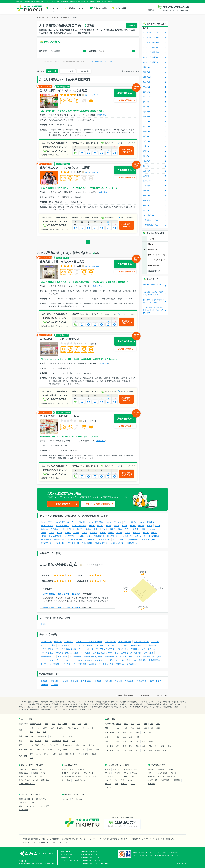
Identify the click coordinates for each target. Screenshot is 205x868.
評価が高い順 (84, 71)
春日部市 (54, 529)
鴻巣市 (80, 529)
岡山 (45, 750)
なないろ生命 (46, 642)
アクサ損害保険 (80, 664)
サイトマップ (65, 843)
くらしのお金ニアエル (70, 861)
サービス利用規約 (53, 839)
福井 (71, 736)
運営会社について (29, 843)
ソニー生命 (149, 653)
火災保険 (118, 681)
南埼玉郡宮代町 (102, 543)
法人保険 (54, 685)
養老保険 (74, 681)
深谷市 (88, 529)
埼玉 (82, 728)
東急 (116, 784)
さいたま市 (89, 728)
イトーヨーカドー (130, 769)
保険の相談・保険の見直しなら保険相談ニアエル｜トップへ (143, 695)
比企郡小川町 (140, 536)
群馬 (45, 732)
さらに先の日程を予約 (126, 151)
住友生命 (88, 660)
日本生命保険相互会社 (91, 855)
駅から (150, 244)
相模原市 (60, 728)
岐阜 (47, 741)
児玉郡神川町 (60, 543)
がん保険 (64, 681)
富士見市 (94, 533)
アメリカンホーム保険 (104, 660)
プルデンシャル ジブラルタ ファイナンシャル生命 (61, 660)
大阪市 (37, 745)
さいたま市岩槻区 (79, 526)
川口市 (108, 526)
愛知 (32, 741)
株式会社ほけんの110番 (92, 861)
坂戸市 (119, 533)
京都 (64, 745)
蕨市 (120, 529)
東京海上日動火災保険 (152, 656)
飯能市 (141, 526)
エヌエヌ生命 (132, 664)
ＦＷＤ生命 (62, 656)
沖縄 (32, 758)
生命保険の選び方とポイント (153, 286)
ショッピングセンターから (158, 260)
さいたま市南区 (47, 526)
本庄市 (158, 526)
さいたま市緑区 (62, 526)
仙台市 (65, 724)
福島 (86, 724)
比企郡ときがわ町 (75, 540)
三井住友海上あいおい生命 (116, 656)
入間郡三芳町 (70, 536)
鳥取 (32, 750)
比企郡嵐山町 (127, 536)
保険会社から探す (71, 765)
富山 (58, 736)
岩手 (53, 724)
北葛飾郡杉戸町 (117, 543)
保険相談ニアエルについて (48, 843)
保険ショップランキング (27, 806)
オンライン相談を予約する (98, 504)
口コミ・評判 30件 (92, 266)
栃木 (38, 732)
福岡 (32, 754)
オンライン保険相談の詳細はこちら (100, 61)
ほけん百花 (39, 777)
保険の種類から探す (158, 765)
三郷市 (103, 533)
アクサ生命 (99, 645)
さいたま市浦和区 (147, 522)
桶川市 (60, 533)
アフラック (69, 642)
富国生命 (120, 664)
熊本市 (72, 754)
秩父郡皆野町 (105, 540)
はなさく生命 (135, 656)
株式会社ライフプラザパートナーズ (96, 864)
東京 (32, 728)
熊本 (67, 754)
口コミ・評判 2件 (92, 95)
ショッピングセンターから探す (118, 765)
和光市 (43, 533)
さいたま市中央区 (114, 522)
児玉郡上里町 (73, 543)
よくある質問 (44, 806)
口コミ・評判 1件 (92, 172)
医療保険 (54, 681)
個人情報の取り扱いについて (72, 839)
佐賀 (54, 754)
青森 (47, 724)
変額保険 (44, 685)
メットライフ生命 (141, 642)
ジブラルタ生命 (47, 653)
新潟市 (44, 736)
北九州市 (38, 754)
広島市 (63, 750)
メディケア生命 (47, 649)
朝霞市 (144, 529)
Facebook (65, 799)
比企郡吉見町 (46, 540)
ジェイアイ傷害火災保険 (66, 649)
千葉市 (74, 728)
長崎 (60, 754)
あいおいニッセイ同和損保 (128, 649)
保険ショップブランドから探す (32, 765)
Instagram (80, 799)
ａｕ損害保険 (75, 656)
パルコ (133, 777)
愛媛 (91, 750)
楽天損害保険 (154, 660)
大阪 (32, 745)
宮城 (60, 724)
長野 (52, 736)
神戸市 (56, 745)
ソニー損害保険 (150, 645)
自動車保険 (129, 681)
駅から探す (111, 719)
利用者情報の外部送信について (114, 839)
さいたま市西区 (47, 522)
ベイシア (108, 780)
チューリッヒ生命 (86, 649)
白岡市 (43, 536)
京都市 (70, 745)
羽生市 (72, 529)
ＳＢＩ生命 (85, 653)
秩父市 (125, 526)
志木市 (152, 529)
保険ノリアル (67, 858)
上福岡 (43, 624)
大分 (80, 754)
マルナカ (108, 787)
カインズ (124, 784)
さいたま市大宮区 (79, 522)
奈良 (84, 745)
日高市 (146, 533)
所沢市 (133, 526)
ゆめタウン (117, 773)
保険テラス (45, 780)
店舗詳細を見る (127, 91)
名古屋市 (38, 741)
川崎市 (52, 728)
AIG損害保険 (136, 645)
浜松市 (66, 741)
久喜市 (68, 533)
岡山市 (50, 750)
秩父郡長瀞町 (118, 540)
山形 (79, 724)
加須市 (149, 526)
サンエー (108, 784)
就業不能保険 (156, 681)
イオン (107, 769)
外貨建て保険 (142, 681)
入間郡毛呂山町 (84, 536)
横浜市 (45, 728)
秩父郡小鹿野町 (133, 540)
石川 (64, 736)
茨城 (32, 732)
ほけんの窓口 (24, 769)
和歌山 (91, 745)
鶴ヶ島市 (137, 533)
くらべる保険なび (69, 855)
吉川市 (154, 533)
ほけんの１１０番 (25, 777)
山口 (72, 750)
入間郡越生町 (99, 536)
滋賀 (78, 745)
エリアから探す (27, 719)
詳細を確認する (63, 504)
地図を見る (102, 115)
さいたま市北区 (62, 522)
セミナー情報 (24, 810)
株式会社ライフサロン (91, 858)
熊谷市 (100, 526)
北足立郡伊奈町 (55, 536)
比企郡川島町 (154, 536)
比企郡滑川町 (113, 536)
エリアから (152, 239)
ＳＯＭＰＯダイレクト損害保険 (89, 642)
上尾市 (96, 529)
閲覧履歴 (151, 10)
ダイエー (130, 780)
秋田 (73, 724)
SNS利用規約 (134, 839)
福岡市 (46, 754)
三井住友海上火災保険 (93, 656)
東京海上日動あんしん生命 (67, 653)
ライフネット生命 (106, 664)
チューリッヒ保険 (123, 660)
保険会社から (153, 249)
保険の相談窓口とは (26, 799)
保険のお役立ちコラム (27, 803)
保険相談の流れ (42, 799)
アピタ (107, 773)
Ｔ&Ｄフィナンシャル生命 (117, 645)
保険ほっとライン (39, 773)
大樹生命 (93, 664)
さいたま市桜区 (130, 522)
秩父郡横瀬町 (91, 540)
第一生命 (67, 664)
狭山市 (63, 529)
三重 (74, 741)
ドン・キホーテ (122, 777)
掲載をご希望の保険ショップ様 (34, 839)
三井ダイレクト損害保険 (131, 653)
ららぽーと (117, 769)
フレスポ (135, 773)
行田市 (116, 526)
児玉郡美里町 (46, 543)
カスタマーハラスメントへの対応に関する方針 (159, 839)
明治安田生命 (110, 642)
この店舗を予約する (125, 100)
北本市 (76, 533)
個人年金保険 (86, 681)
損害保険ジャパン (48, 656)
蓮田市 (111, 533)
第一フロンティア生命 (106, 649)
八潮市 (84, 533)
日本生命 (155, 642)
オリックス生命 (149, 649)
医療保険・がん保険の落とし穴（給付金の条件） (153, 293)
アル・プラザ (119, 780)
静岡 (53, 741)
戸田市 (127, 529)
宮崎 (87, 754)
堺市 (43, 745)
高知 (97, 750)
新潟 (38, 736)
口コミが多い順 (68, 71)
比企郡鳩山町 (60, 540)
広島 (58, 750)
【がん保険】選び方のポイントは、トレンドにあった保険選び (153, 310)
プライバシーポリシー (92, 839)
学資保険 (98, 681)
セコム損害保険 (125, 642)
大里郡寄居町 (87, 543)
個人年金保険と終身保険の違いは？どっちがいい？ (153, 301)
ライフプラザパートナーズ (28, 780)
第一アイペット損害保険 (51, 664)
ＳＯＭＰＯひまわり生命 (82, 645)
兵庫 (51, 745)
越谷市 (113, 529)
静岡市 (59, 741)
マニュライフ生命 (48, 645)
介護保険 (108, 681)
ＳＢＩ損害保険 (139, 660)
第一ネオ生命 (63, 645)
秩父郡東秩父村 (149, 540)
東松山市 (44, 529)
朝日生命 (58, 642)
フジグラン (109, 777)
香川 (84, 750)
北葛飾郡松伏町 (133, 543)
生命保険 (44, 681)
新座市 (52, 533)
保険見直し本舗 (37, 769)
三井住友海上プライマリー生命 (106, 653)
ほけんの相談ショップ (27, 784)
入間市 (136, 529)
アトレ (133, 784)
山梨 (32, 736)
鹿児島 (94, 754)
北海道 (33, 724)
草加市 (105, 529)
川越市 (92, 526)
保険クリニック (24, 773)
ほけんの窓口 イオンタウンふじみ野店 (61, 594)
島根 (38, 750)
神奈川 (39, 728)
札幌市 (39, 724)
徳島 (78, 750)
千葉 (69, 728)
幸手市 (127, 533)
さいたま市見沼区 (96, 522)
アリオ (127, 773)
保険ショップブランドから (158, 255)
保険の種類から (154, 266)
